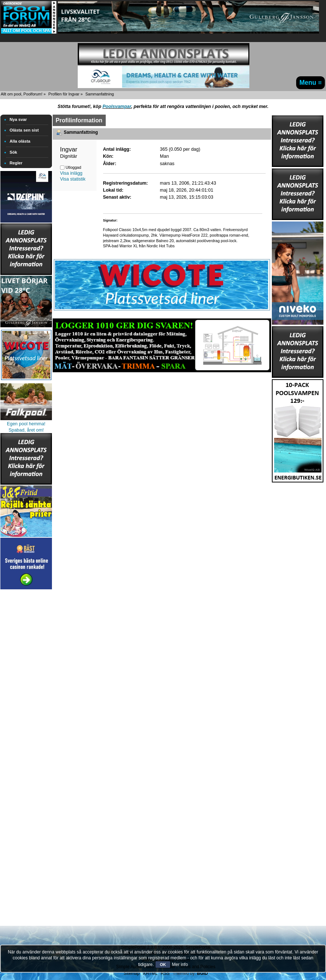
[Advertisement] (26, 702)
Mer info (180, 965)
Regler (16, 163)
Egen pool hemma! (26, 424)
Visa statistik (73, 179)
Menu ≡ (311, 83)
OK (163, 965)
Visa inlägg (71, 173)
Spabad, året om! (26, 430)
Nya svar (18, 119)
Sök (13, 152)
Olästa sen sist (24, 130)
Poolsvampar (117, 107)
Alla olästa (20, 141)
